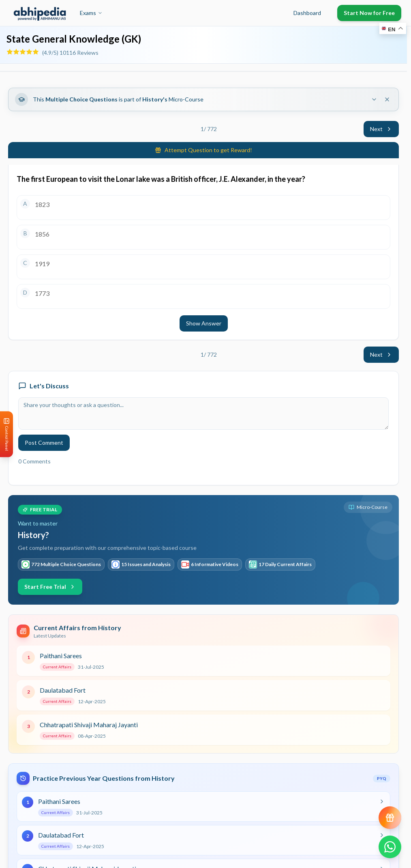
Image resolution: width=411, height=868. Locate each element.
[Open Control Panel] (6, 434)
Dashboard (307, 13)
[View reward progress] (390, 818)
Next (381, 129)
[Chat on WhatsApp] (390, 847)
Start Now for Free (369, 13)
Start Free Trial (50, 587)
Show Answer (204, 323)
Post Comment (44, 443)
